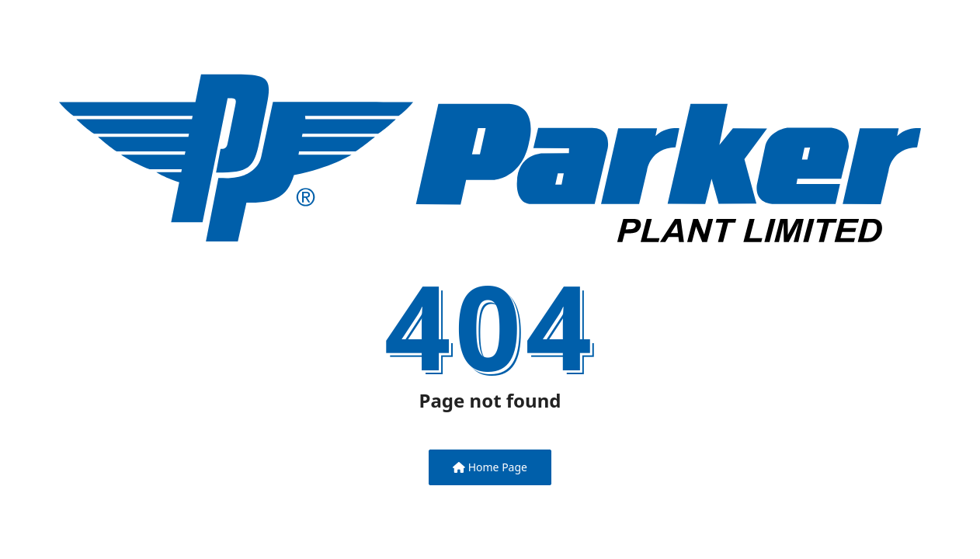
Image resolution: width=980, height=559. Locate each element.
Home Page (490, 467)
